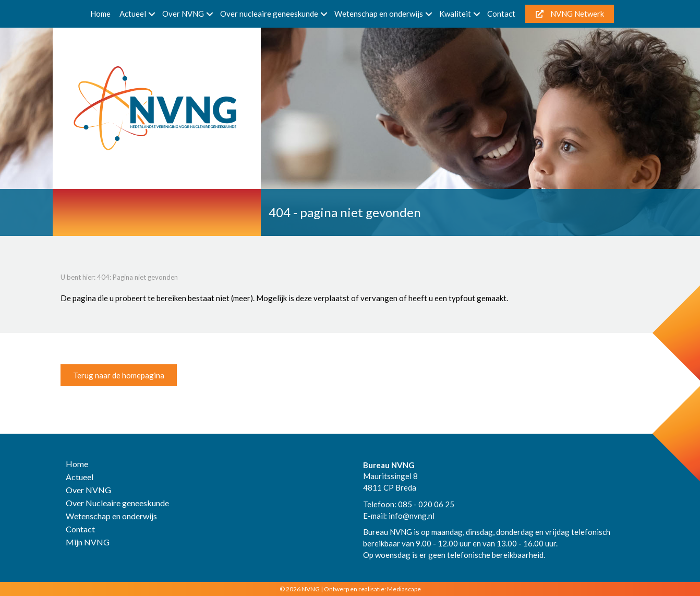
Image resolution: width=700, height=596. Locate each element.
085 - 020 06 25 (426, 504)
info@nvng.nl (412, 516)
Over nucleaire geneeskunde (269, 14)
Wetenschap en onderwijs (379, 14)
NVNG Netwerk (570, 14)
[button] (152, 14)
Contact (501, 14)
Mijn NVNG (88, 543)
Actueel (133, 14)
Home (100, 14)
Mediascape (404, 589)
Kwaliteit (455, 14)
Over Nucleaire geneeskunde (117, 503)
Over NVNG (183, 14)
